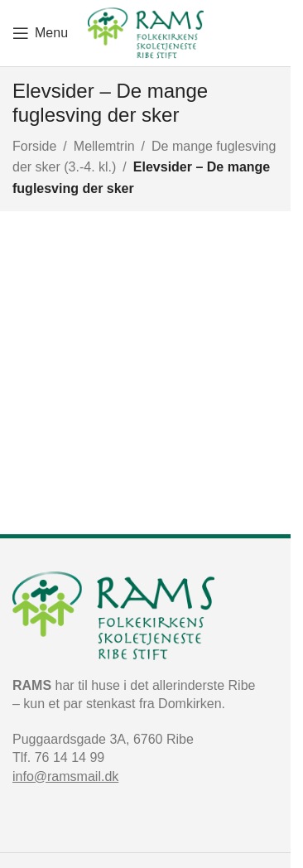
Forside (34, 146)
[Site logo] (146, 32)
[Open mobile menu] (40, 33)
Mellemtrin (104, 146)
